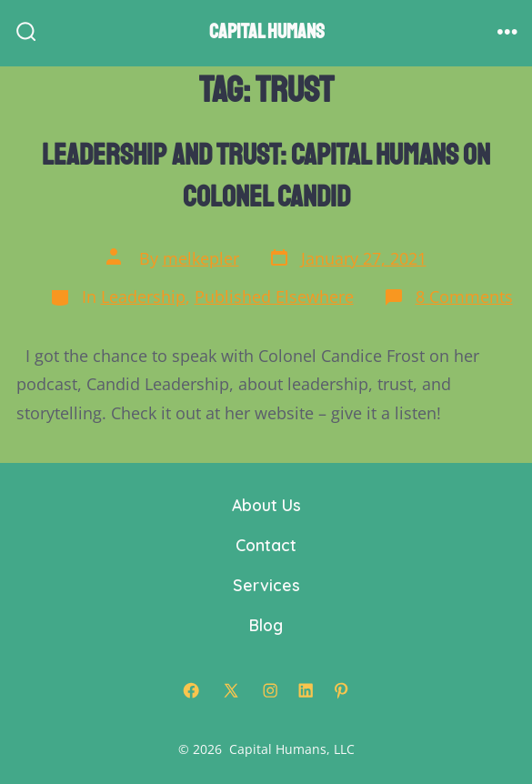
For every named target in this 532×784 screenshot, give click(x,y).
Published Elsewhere (274, 297)
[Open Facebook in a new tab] (191, 690)
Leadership (143, 297)
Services (266, 585)
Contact (266, 545)
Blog (266, 625)
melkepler (201, 258)
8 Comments (464, 297)
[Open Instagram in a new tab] (270, 690)
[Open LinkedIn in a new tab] (306, 690)
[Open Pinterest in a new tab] (341, 690)
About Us (266, 505)
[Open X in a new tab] (231, 690)
